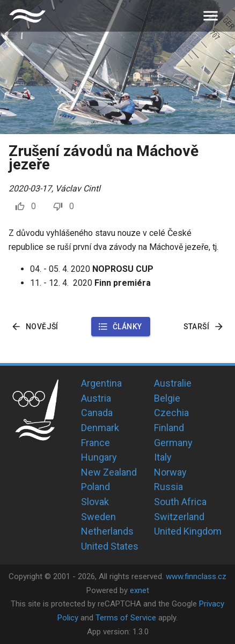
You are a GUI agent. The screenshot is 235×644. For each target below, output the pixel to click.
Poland (96, 487)
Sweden (98, 517)
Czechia (171, 413)
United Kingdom (188, 531)
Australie (173, 383)
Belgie (167, 398)
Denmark (100, 428)
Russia (168, 487)
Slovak (95, 502)
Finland (169, 428)
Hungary (99, 457)
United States (110, 546)
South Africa (180, 502)
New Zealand (109, 472)
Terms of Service (126, 618)
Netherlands (107, 531)
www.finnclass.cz (196, 576)
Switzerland (179, 517)
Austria (96, 398)
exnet (139, 590)
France (96, 443)
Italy (163, 457)
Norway (170, 472)
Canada (97, 413)
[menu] (211, 16)
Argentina (101, 383)
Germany (173, 443)
